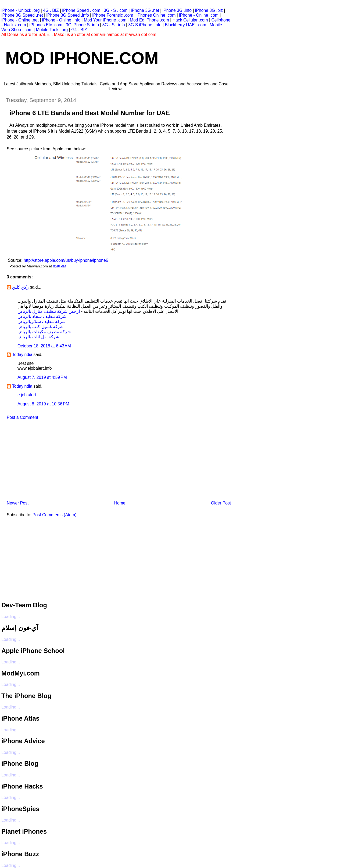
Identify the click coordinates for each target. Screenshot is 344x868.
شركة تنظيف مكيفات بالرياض (44, 332)
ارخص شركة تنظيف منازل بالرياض (49, 311)
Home (120, 503)
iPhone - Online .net (20, 20)
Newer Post (18, 503)
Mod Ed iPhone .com (149, 20)
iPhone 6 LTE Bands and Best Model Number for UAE (90, 113)
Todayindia (22, 355)
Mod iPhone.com (82, 58)
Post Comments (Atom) (54, 515)
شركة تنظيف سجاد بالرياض (42, 316)
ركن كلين (20, 287)
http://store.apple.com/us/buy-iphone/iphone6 (66, 260)
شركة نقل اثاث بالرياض (38, 337)
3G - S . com (116, 10)
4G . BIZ (51, 10)
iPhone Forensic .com (113, 15)
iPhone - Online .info (61, 20)
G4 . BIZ (79, 30)
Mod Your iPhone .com (105, 20)
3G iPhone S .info (82, 25)
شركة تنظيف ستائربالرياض (42, 322)
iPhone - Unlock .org (20, 10)
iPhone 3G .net (145, 10)
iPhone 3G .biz (209, 10)
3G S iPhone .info (145, 25)
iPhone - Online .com (199, 15)
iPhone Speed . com (81, 10)
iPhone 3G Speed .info (68, 15)
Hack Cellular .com (190, 20)
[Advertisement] (42, 462)
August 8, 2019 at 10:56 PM (43, 404)
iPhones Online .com (156, 15)
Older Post (221, 503)
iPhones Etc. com (46, 25)
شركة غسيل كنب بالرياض (40, 327)
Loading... (11, 617)
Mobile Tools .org (52, 30)
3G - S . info (114, 25)
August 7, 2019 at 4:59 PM (42, 377)
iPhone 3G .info (177, 10)
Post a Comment (22, 417)
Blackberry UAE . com (185, 25)
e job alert (27, 395)
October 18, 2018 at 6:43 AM (44, 346)
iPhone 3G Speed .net (22, 15)
